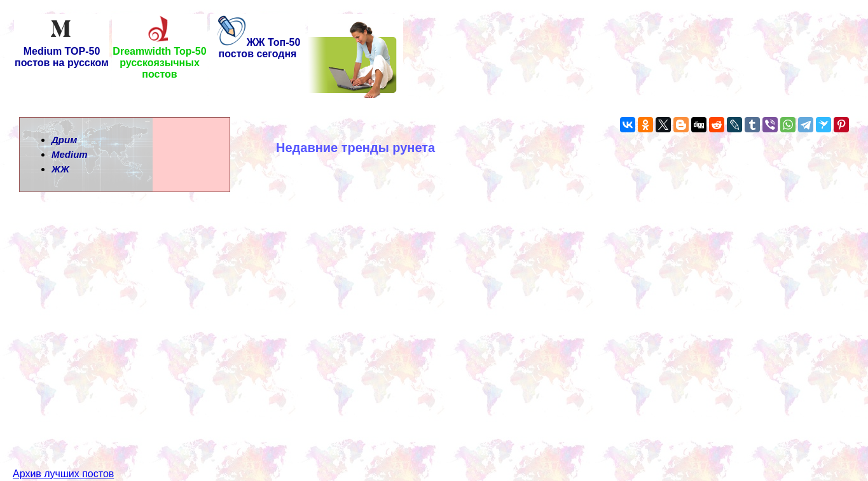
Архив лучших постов (63, 451)
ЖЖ (60, 169)
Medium (70, 154)
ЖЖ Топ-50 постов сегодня (258, 48)
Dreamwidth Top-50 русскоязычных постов (159, 58)
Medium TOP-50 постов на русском (62, 52)
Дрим (64, 140)
